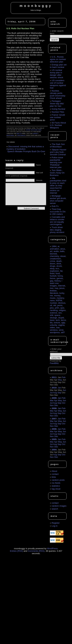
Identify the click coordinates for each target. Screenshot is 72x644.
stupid (61, 318)
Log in (54, 526)
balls (62, 251)
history (57, 281)
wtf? (63, 332)
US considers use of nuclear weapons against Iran (58, 84)
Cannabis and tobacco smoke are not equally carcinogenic (57, 221)
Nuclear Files (58, 112)
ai (58, 246)
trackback (21, 135)
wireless (54, 330)
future (53, 278)
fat (61, 271)
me (51, 296)
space (57, 315)
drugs (53, 266)
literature (54, 293)
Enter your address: (56, 350)
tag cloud (56, 489)
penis (60, 305)
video (52, 327)
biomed (53, 254)
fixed (52, 273)
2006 (54, 429)
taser (52, 320)
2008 (54, 408)
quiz (62, 308)
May (60, 380)
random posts (58, 480)
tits (51, 323)
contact (55, 474)
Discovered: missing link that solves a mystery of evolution (25, 148)
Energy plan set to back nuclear (58, 66)
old (55, 305)
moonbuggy (36, 6)
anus (63, 249)
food (58, 273)
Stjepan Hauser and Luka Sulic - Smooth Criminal (58, 152)
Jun (64, 390)
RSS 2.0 (19, 134)
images (53, 286)
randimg (54, 310)
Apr (56, 400)
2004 (54, 450)
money (57, 296)
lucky (62, 293)
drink (59, 264)
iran (52, 288)
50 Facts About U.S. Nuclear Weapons (58, 125)
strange (53, 318)
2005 (54, 439)
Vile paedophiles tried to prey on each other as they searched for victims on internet (58, 186)
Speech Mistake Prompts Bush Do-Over (26, 151)
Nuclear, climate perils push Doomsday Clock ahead (58, 94)
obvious (62, 303)
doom (28, 130)
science (53, 313)
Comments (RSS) (36, 551)
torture (57, 323)
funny (60, 276)
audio (56, 251)
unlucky (53, 325)
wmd (61, 330)
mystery (60, 298)
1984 (54, 246)
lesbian (53, 291)
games (60, 278)
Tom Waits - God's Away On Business (57, 173)
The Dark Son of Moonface (57, 145)
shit (51, 315)
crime (52, 261)
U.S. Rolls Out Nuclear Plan (20, 28)
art (51, 251)
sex (60, 313)
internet (62, 286)
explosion (54, 271)
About (54, 471)
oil (51, 305)
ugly (63, 323)
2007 (54, 419)
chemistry (54, 256)
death (59, 261)
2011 (54, 377)
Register (56, 523)
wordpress (55, 332)
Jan (59, 388)
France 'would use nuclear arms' (57, 117)
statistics (56, 486)
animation (54, 249)
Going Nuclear (58, 109)
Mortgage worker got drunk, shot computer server (58, 200)
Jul (51, 393)
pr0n (57, 308)
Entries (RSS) (17, 551)
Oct (64, 403)
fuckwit (53, 276)
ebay (52, 268)
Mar (52, 400)
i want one (56, 282)
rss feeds (56, 483)
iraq (56, 288)
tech (58, 320)
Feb (64, 377)
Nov (52, 405)
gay (51, 281)
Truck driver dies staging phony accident (57, 230)
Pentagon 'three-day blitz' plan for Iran (57, 104)
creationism (55, 259)
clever (63, 256)
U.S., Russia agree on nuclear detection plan (58, 59)
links (54, 477)
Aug (55, 393)
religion (62, 310)
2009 (54, 398)
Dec (56, 405)
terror (63, 320)
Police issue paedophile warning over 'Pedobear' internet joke (56, 162)
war (40, 130)
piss (52, 308)
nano (52, 300)
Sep (59, 393)
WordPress (52, 548)
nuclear (34, 130)
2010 (54, 388)
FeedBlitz (54, 363)
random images (59, 506)
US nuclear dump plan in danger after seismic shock (56, 74)
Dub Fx (55, 206)
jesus (62, 288)
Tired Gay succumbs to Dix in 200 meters (58, 212)
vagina (61, 325)
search (55, 509)
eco (57, 268)
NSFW (59, 300)
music (53, 298)
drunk (59, 266)
